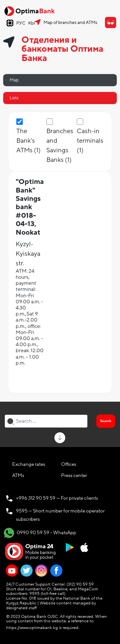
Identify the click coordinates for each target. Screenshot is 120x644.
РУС (21, 23)
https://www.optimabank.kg (32, 628)
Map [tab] (14, 80)
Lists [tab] (14, 98)
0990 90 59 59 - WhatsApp (40, 533)
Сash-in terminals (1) (90, 141)
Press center (74, 475)
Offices (69, 464)
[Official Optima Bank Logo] (29, 11)
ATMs (18, 475)
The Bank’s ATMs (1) (28, 141)
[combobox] (46, 421)
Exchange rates (29, 464)
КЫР (33, 23)
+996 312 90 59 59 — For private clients (57, 498)
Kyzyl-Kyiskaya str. (28, 254)
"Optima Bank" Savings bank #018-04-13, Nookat (30, 207)
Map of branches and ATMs (70, 23)
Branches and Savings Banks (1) (60, 146)
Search (106, 421)
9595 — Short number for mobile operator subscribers (60, 515)
